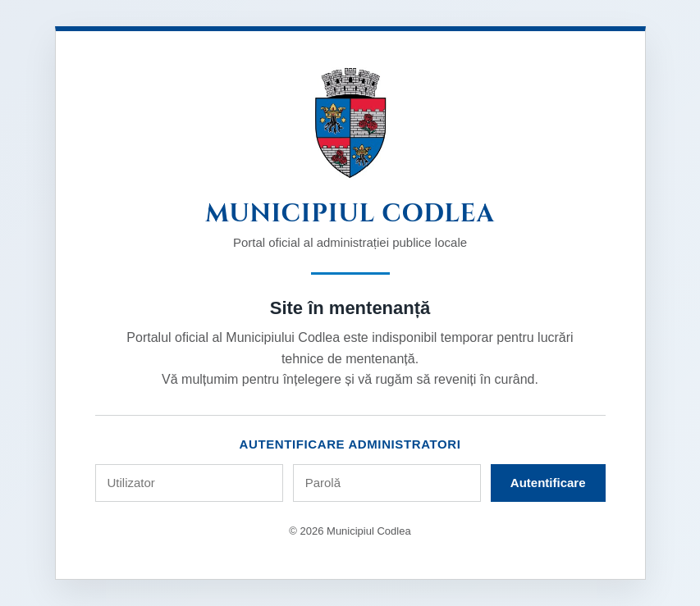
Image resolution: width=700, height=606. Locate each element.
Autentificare (548, 483)
